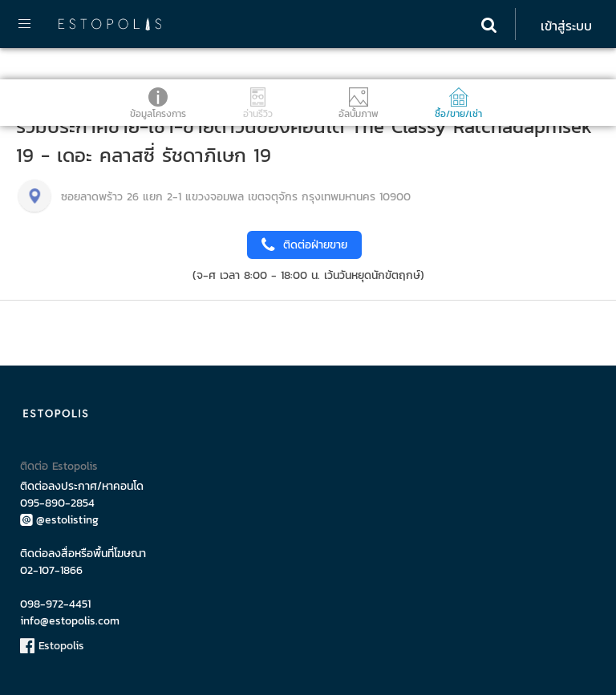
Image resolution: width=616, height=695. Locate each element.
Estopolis (52, 646)
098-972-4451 (55, 604)
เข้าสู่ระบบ (566, 26)
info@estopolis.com (70, 621)
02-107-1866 (51, 570)
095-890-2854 (57, 503)
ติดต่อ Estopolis (59, 466)
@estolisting (59, 520)
